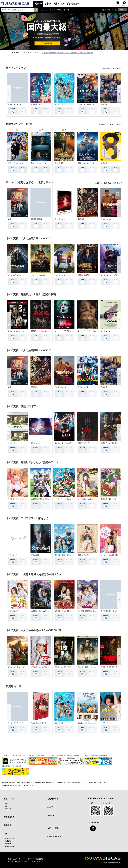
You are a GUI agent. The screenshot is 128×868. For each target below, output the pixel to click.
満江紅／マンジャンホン (39, 331)
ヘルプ (114, 10)
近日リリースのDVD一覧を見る (108, 183)
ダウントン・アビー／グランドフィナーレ (22, 667)
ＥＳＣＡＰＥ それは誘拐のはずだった (68, 443)
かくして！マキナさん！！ (17, 499)
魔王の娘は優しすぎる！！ (110, 499)
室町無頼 (81, 219)
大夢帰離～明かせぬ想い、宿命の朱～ (44, 611)
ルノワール (105, 723)
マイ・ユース (12, 555)
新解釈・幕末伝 (36, 219)
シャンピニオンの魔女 (85, 499)
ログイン (124, 5)
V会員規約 (12, 782)
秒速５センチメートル (39, 163)
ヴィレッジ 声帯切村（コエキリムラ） (68, 331)
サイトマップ (28, 786)
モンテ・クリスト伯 (38, 275)
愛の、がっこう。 (37, 443)
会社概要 (5, 782)
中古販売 (8, 844)
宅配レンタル (10, 838)
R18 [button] (121, 10)
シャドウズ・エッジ (15, 275)
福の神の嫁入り (13, 611)
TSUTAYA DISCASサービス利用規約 (29, 782)
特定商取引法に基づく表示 (98, 782)
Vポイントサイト (54, 836)
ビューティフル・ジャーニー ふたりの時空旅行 (71, 275)
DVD (40, 4)
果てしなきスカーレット (63, 219)
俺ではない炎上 (83, 387)
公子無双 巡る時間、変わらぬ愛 (89, 611)
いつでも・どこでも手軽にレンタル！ (14, 755)
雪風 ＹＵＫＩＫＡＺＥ (86, 163)
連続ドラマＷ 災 (84, 443)
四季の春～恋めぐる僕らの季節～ (66, 555)
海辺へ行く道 (59, 104)
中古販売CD (75, 4)
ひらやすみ (12, 443)
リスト (118, 5)
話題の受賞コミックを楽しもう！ (12, 766)
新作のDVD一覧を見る (111, 68)
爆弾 (9, 219)
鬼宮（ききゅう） (84, 555)
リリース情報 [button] (55, 10)
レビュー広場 (53, 828)
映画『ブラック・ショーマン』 (18, 163)
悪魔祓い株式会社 (84, 275)
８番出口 (104, 163)
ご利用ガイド (106, 10)
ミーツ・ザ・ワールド (15, 723)
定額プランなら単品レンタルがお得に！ (97, 755)
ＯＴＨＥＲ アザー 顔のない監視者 (90, 331)
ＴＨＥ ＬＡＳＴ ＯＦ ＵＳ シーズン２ (69, 667)
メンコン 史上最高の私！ (110, 555)
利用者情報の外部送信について (12, 786)
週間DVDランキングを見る (110, 124)
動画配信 (7, 825)
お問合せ (51, 815)
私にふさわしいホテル (39, 723)
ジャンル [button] (43, 10)
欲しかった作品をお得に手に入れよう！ (42, 755)
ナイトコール (105, 331)
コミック (61, 4)
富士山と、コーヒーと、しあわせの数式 (91, 723)
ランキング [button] (69, 10)
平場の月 (104, 104)
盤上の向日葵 (59, 163)
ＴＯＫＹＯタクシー (108, 219)
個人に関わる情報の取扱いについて (76, 782)
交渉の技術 (35, 555)
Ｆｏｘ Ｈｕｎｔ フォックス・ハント (21, 331)
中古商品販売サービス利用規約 (52, 782)
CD (50, 4)
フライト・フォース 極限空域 (88, 104)
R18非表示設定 (10, 846)
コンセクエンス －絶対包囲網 (111, 275)
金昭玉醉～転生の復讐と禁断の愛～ (66, 611)
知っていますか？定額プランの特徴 (68, 755)
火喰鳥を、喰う (36, 104)
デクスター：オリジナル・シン (42, 667)
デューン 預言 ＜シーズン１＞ (89, 667)
